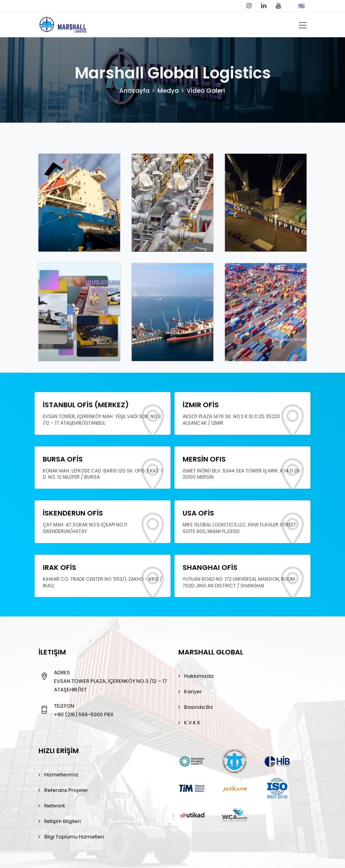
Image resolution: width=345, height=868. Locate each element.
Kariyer (193, 692)
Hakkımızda (199, 676)
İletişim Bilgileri (63, 821)
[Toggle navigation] (303, 26)
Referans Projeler (66, 790)
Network (55, 806)
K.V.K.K (192, 723)
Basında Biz (199, 707)
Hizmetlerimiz (61, 775)
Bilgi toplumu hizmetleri (74, 837)
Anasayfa (134, 91)
